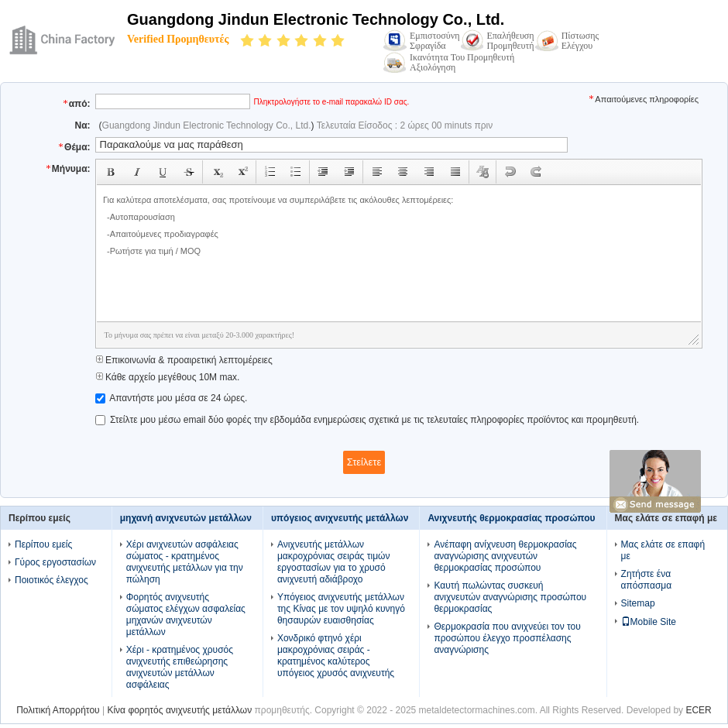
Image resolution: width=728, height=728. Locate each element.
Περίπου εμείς (43, 544)
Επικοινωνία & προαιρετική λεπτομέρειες (184, 360)
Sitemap (638, 603)
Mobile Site (649, 622)
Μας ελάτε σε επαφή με (663, 550)
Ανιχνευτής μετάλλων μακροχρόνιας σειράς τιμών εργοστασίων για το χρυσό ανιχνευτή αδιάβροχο (334, 562)
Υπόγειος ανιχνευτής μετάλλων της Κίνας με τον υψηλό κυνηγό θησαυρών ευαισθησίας (341, 609)
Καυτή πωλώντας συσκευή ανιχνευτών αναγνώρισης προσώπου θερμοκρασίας (510, 597)
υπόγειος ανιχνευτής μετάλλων (340, 518)
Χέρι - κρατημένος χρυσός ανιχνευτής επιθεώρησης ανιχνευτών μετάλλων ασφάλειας (180, 667)
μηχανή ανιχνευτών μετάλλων (186, 518)
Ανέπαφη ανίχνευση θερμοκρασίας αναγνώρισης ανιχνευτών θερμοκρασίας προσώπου (505, 556)
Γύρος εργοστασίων (55, 562)
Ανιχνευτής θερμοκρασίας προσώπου (511, 518)
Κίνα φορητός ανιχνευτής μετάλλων (179, 710)
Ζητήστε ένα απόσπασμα (647, 580)
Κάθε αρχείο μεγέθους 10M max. (168, 377)
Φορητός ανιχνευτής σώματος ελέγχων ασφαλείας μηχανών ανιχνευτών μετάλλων (186, 615)
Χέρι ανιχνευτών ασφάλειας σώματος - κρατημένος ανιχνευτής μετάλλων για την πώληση (185, 562)
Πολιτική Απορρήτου (58, 710)
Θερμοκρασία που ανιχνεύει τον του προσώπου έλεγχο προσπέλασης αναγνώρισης (507, 638)
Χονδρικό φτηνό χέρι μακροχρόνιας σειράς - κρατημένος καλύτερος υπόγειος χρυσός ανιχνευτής (336, 656)
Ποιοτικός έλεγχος (52, 580)
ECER (698, 710)
